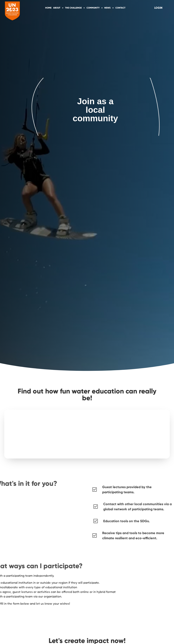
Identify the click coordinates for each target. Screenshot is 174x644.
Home (48, 8)
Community (95, 8)
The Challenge (75, 8)
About (58, 8)
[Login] (158, 8)
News (109, 8)
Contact (120, 8)
